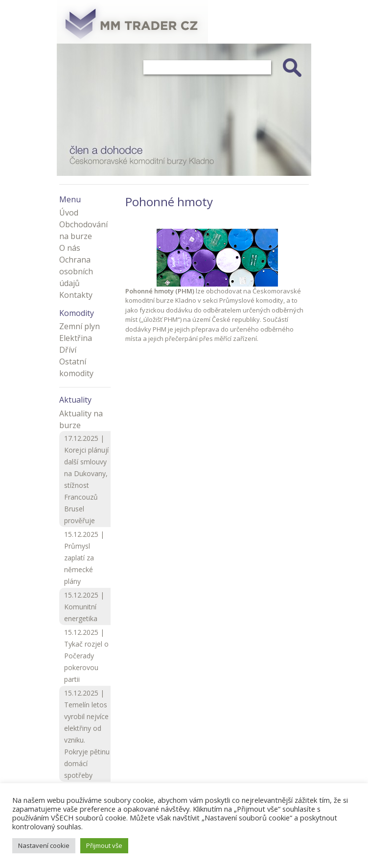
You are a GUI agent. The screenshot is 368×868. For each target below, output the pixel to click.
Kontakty (76, 295)
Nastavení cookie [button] (44, 845)
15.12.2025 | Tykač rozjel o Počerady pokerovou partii (86, 656)
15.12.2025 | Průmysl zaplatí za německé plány (84, 558)
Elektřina (76, 338)
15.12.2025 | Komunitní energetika (84, 607)
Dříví (68, 350)
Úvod (69, 213)
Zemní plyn (80, 326)
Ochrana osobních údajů (76, 271)
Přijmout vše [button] (104, 845)
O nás (70, 248)
